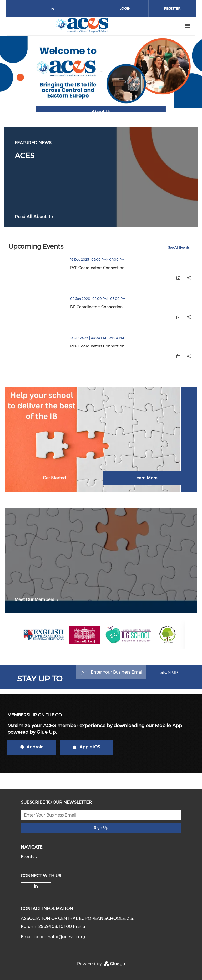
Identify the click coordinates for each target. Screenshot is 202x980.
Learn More (146, 478)
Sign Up (169, 672)
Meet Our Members (37, 600)
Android (32, 747)
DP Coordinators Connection (96, 307)
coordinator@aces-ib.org (60, 937)
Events (27, 857)
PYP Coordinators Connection (97, 268)
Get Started (54, 478)
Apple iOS (86, 747)
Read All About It (35, 217)
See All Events (179, 247)
